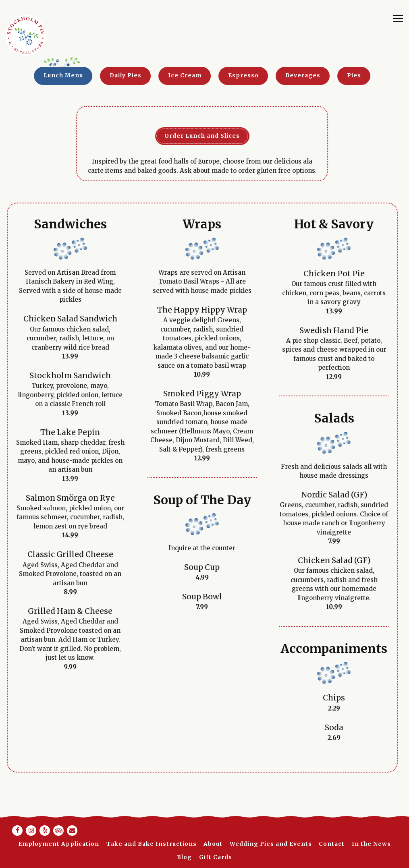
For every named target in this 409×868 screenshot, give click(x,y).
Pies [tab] (342, 76)
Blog (184, 857)
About (213, 844)
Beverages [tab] (290, 76)
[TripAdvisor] (58, 831)
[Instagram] (31, 831)
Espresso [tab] (231, 76)
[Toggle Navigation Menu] (398, 18)
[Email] (72, 831)
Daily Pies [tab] (113, 76)
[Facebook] (17, 831)
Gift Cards (216, 857)
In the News (371, 844)
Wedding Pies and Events (271, 844)
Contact (332, 844)
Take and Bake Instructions (152, 844)
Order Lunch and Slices (190, 136)
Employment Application (59, 844)
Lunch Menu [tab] (51, 76)
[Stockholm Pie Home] (26, 35)
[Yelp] (45, 831)
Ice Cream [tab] (172, 76)
